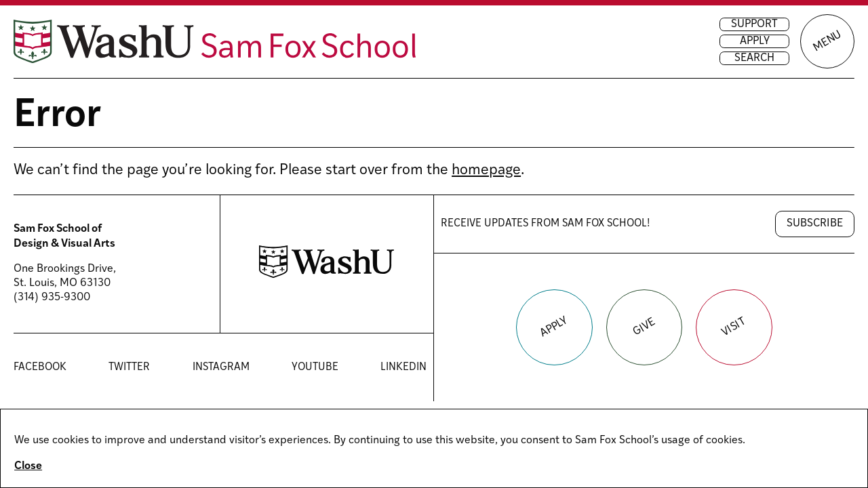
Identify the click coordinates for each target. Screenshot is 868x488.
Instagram (221, 367)
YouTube (315, 367)
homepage (486, 170)
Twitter (129, 367)
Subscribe (815, 224)
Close (28, 466)
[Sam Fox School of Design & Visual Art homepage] (215, 41)
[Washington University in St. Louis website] (327, 275)
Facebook (40, 367)
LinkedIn (403, 367)
